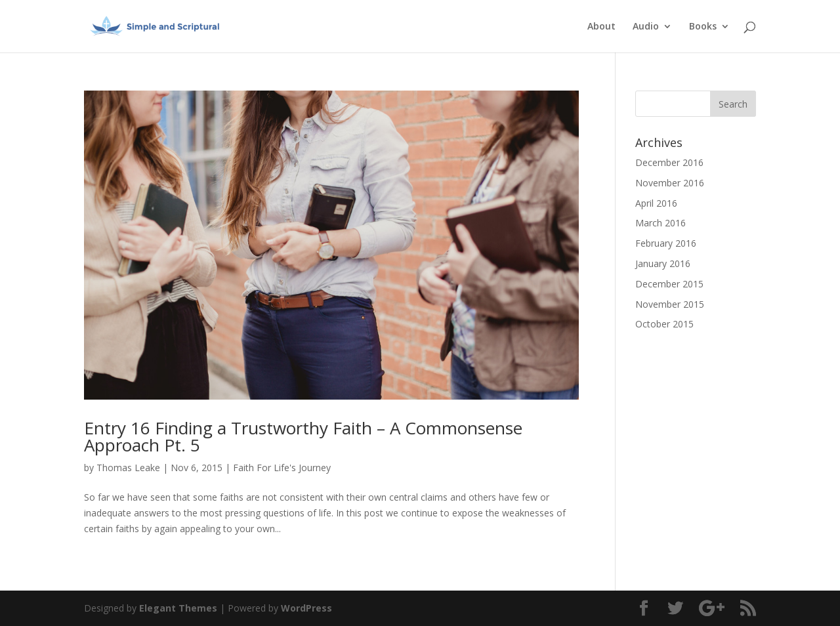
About (601, 27)
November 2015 (670, 304)
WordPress (306, 608)
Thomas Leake (128, 468)
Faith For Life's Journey (282, 468)
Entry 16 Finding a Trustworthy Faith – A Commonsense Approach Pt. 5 (303, 436)
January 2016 (663, 263)
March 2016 (661, 223)
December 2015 (669, 284)
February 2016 (666, 243)
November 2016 (670, 183)
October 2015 (664, 324)
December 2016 (669, 162)
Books (703, 27)
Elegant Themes (178, 608)
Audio (646, 27)
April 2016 (656, 203)
